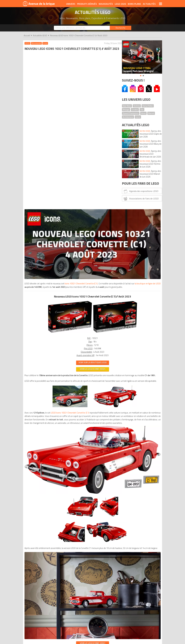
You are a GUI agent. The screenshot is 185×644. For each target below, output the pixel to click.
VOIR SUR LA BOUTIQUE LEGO (71, 190)
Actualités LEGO (40, 35)
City (142, 109)
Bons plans (134, 4)
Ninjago (126, 109)
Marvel (151, 113)
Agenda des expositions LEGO (141, 191)
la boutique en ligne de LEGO (60, 111)
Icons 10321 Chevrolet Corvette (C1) (83, 107)
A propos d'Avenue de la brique (60, 483)
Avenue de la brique (39, 4)
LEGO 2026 (120, 4)
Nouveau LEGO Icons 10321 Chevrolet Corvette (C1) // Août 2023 (79, 35)
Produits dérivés (87, 4)
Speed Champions (131, 113)
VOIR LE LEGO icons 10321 (71, 196)
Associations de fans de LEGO (141, 199)
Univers (71, 4)
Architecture (128, 117)
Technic (137, 106)
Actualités (149, 4)
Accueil (27, 35)
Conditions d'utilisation (92, 483)
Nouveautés (106, 4)
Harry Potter (148, 106)
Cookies (111, 483)
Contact (136, 483)
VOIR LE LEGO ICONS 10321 (71, 436)
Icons (138, 117)
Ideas (143, 113)
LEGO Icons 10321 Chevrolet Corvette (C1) (72, 247)
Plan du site (124, 483)
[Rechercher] (121, 28)
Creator (135, 109)
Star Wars (127, 106)
